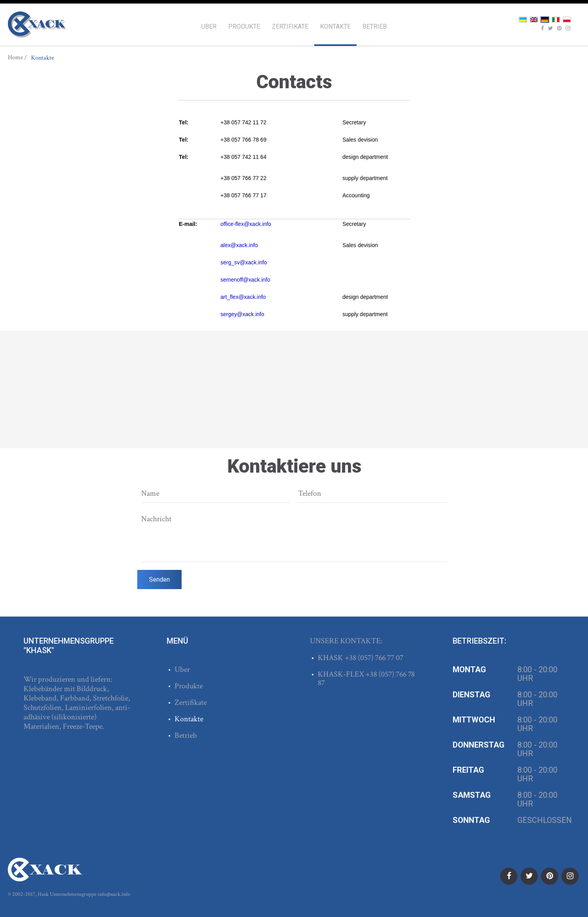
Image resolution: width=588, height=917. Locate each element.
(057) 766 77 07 (380, 658)
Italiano (556, 20)
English (534, 20)
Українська (523, 20)
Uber (209, 26)
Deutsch (545, 20)
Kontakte (335, 26)
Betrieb (375, 26)
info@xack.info (114, 894)
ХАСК (37, 25)
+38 (351, 658)
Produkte (244, 26)
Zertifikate (290, 26)
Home (15, 58)
